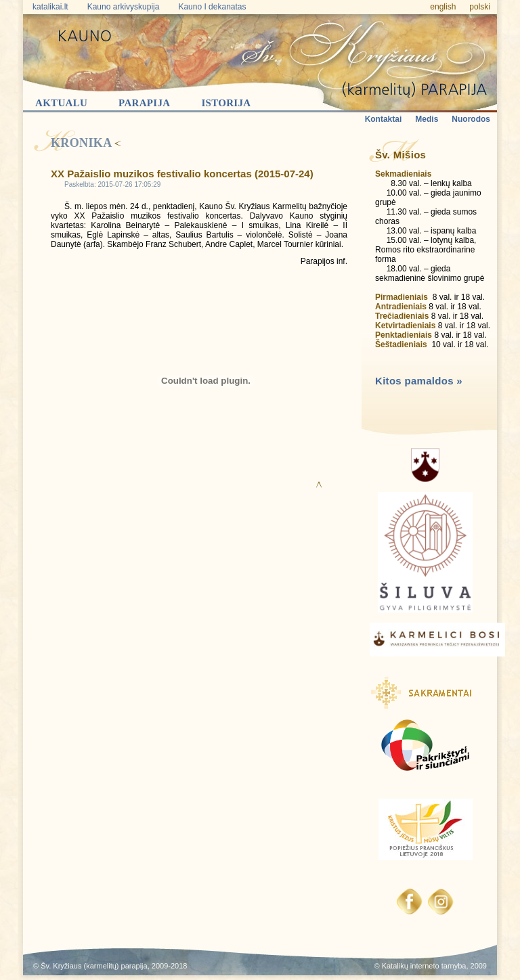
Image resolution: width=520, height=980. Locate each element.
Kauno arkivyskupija (124, 7)
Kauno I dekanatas (212, 7)
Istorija (226, 103)
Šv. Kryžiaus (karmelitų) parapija (94, 966)
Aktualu (61, 103)
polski (480, 7)
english (443, 7)
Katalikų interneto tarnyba (424, 966)
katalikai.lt (50, 7)
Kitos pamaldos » (419, 381)
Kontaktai (384, 119)
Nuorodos (471, 119)
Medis (427, 119)
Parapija (144, 103)
